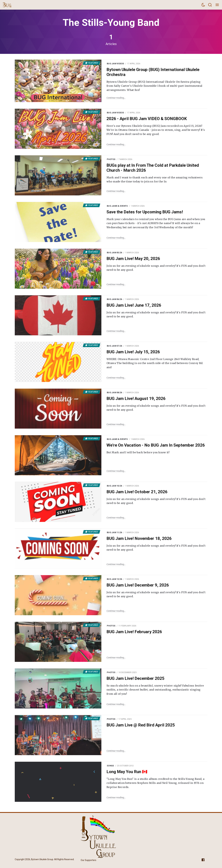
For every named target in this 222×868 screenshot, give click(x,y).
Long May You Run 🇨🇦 (127, 772)
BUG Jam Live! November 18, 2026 (139, 538)
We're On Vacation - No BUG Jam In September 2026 (156, 445)
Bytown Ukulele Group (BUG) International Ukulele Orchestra (153, 72)
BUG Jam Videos (115, 64)
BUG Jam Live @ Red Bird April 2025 (141, 725)
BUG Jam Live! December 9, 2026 (138, 585)
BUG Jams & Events (117, 206)
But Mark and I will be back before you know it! (138, 452)
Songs (110, 766)
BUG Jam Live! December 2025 (135, 678)
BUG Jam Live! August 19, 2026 (136, 398)
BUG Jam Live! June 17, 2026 (134, 305)
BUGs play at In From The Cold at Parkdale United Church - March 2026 (153, 168)
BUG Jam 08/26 (114, 392)
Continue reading (115, 98)
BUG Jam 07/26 (114, 346)
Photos (111, 159)
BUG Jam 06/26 (114, 299)
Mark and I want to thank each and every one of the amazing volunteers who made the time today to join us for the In (155, 180)
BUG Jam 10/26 (114, 486)
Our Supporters (88, 860)
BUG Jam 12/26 (114, 579)
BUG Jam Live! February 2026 (134, 632)
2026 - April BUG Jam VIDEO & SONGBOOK (147, 119)
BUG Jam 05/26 (114, 253)
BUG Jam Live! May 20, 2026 (133, 259)
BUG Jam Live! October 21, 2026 (137, 492)
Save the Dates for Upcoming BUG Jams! (145, 212)
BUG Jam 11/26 (114, 532)
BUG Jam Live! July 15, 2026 (133, 352)
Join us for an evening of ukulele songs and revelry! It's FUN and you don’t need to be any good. (156, 268)
